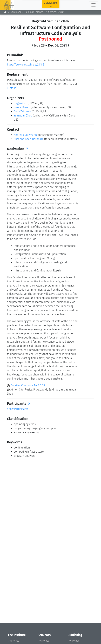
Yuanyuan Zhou (23, 116)
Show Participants (18, 409)
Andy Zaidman (22, 111)
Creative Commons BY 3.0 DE (26, 385)
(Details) (12, 88)
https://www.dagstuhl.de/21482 (26, 65)
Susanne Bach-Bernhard (29, 139)
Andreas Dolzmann (25, 135)
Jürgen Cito (20, 103)
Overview (13, 641)
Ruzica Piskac (22, 107)
